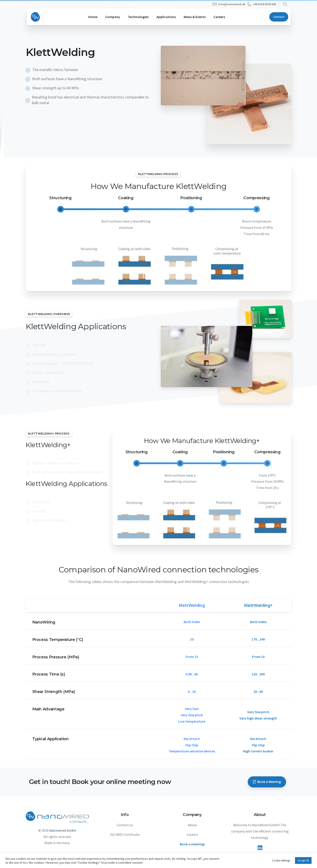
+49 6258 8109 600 (262, 4)
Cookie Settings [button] (281, 860)
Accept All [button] (303, 860)
